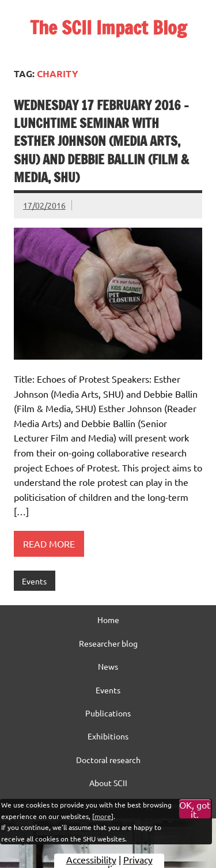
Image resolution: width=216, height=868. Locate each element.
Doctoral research (108, 760)
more (103, 816)
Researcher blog (108, 643)
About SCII (108, 783)
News (108, 666)
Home (108, 620)
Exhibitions (108, 736)
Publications (108, 713)
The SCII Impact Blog (108, 28)
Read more (49, 544)
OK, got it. (195, 809)
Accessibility (91, 859)
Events (34, 581)
